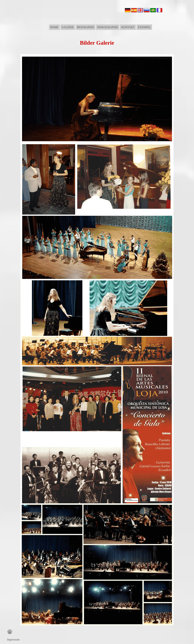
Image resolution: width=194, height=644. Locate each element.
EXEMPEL (144, 27)
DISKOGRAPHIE (108, 27)
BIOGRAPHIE (85, 27)
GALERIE (68, 27)
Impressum (13, 640)
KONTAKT (128, 27)
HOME (54, 27)
